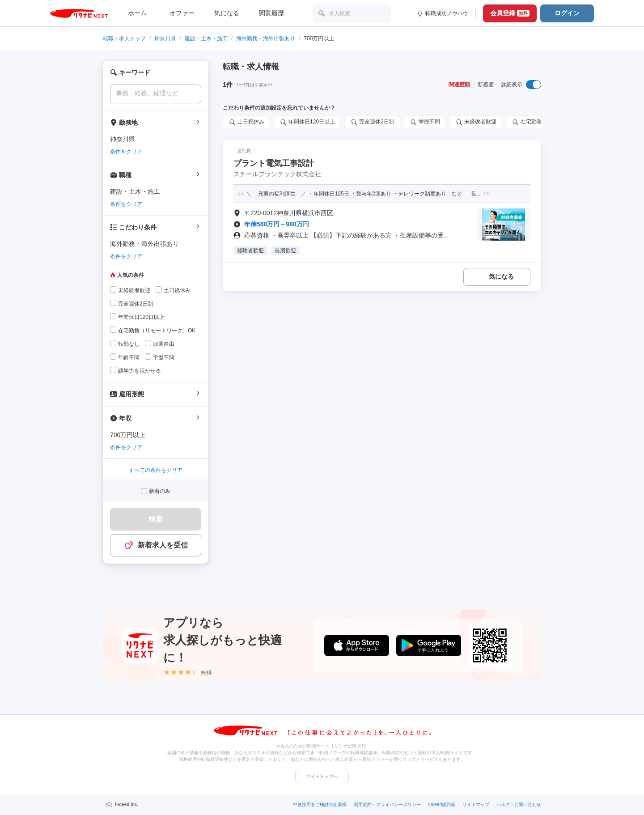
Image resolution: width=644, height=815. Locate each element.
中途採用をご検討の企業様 (320, 804)
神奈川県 (165, 38)
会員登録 (510, 13)
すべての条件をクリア (156, 470)
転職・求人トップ (124, 38)
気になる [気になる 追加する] (501, 276)
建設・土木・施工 (206, 38)
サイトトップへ (322, 776)
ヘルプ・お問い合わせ (519, 804)
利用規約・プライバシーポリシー (387, 804)
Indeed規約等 (442, 804)
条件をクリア (126, 152)
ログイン (567, 13)
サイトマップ (476, 804)
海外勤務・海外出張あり (266, 38)
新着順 (486, 85)
